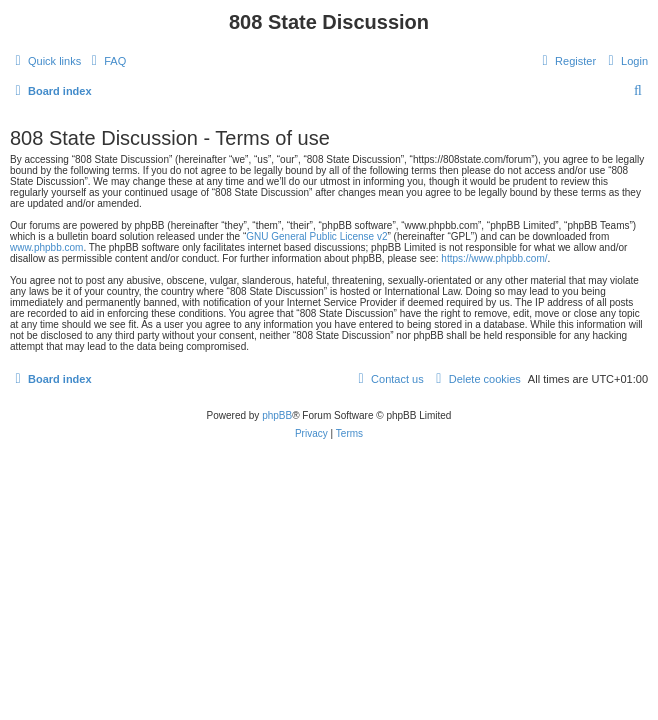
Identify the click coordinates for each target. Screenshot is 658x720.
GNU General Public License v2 (316, 236)
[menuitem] (106, 61)
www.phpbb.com (46, 247)
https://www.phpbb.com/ (494, 258)
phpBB (277, 415)
